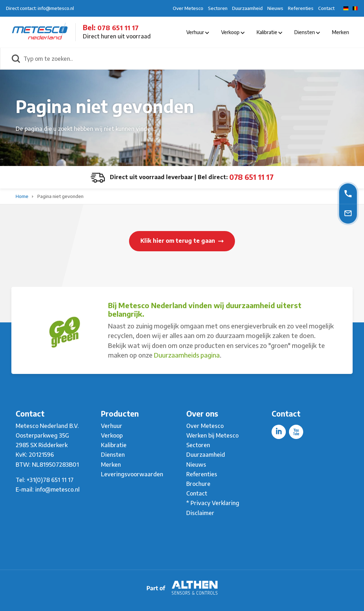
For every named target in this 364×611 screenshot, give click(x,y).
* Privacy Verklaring (213, 503)
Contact (326, 8)
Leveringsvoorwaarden (132, 474)
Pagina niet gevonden (60, 196)
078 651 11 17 (118, 28)
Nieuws (275, 8)
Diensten (307, 32)
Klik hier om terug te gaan (182, 241)
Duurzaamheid (247, 8)
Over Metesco (188, 8)
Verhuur (198, 32)
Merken (341, 32)
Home (23, 196)
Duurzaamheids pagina (187, 355)
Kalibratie (269, 32)
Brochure (198, 484)
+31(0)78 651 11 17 (50, 480)
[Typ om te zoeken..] (190, 59)
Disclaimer (200, 513)
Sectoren (218, 8)
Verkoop (233, 32)
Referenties (301, 8)
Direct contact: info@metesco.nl (40, 8)
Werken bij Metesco (212, 435)
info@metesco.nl (57, 489)
